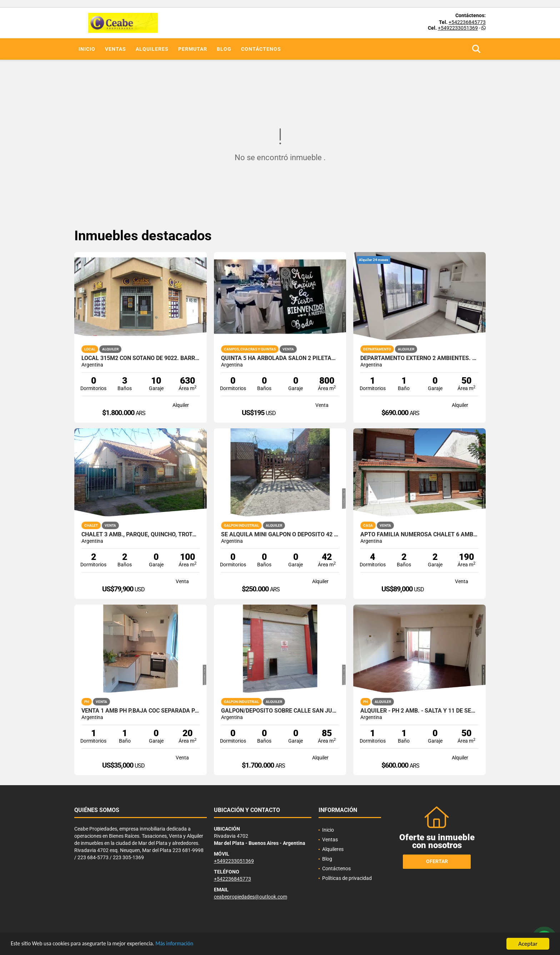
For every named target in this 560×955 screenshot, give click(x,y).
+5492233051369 (458, 28)
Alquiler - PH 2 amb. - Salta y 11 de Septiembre (419, 711)
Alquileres (152, 49)
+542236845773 (467, 22)
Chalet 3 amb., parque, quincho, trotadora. (141, 535)
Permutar (193, 49)
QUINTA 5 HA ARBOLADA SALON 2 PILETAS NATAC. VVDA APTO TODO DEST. (280, 358)
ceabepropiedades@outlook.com (251, 897)
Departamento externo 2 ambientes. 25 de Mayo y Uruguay (419, 358)
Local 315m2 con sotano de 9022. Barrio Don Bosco (141, 358)
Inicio (87, 49)
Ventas (116, 49)
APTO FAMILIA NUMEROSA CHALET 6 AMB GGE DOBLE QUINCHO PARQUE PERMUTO (419, 535)
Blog (224, 49)
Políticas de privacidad (347, 878)
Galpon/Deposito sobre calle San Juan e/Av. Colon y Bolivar (280, 711)
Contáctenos (261, 49)
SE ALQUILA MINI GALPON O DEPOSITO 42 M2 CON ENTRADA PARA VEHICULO (280, 535)
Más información (190, 944)
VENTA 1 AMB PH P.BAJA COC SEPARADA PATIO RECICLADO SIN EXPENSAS (141, 711)
